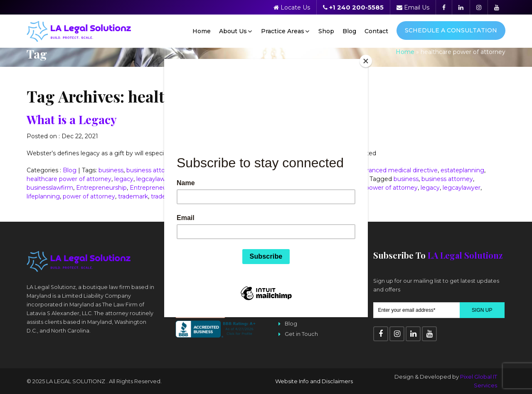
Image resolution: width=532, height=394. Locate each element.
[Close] (366, 61)
